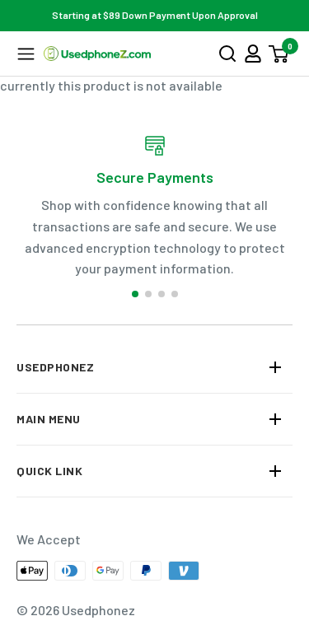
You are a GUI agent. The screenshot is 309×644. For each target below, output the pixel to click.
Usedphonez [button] (55, 367)
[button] (26, 54)
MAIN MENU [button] (49, 419)
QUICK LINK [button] (49, 471)
